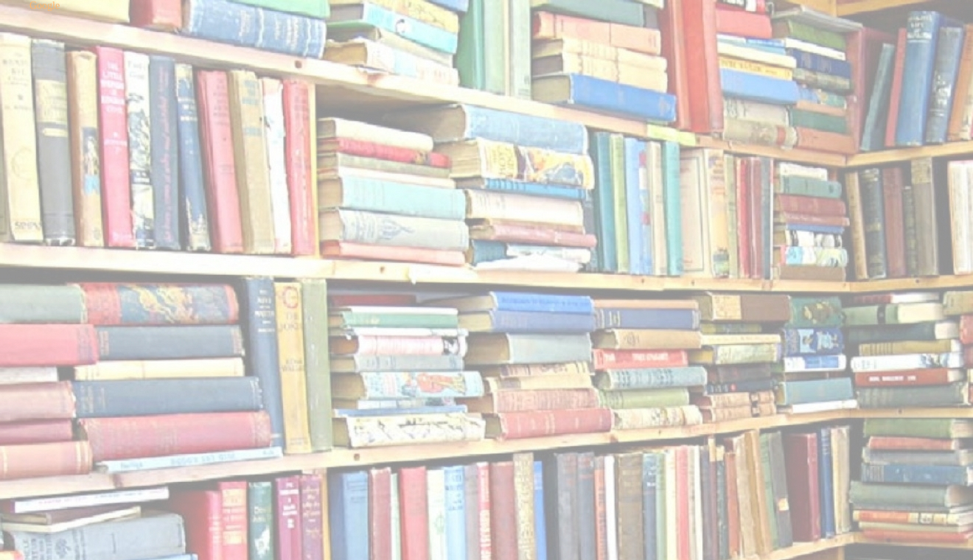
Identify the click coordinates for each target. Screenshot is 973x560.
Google (45, 6)
